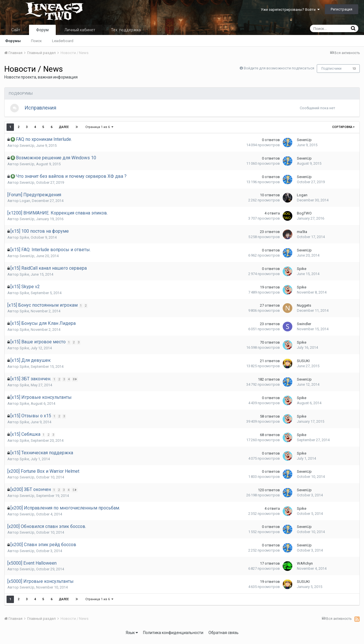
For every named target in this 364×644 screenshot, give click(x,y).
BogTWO (304, 216)
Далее (64, 130)
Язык (132, 635)
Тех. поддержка (126, 30)
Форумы (13, 41)
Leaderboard (63, 41)
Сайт (16, 30)
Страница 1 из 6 (100, 130)
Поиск (36, 41)
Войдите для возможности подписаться (279, 68)
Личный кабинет (80, 30)
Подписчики (331, 69)
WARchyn (305, 566)
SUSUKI (303, 364)
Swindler (304, 327)
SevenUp (27, 148)
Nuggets (304, 308)
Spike (24, 240)
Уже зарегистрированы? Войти (290, 10)
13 (354, 69)
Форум (42, 30)
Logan (25, 204)
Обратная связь (224, 635)
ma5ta (302, 235)
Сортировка (343, 130)
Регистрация (342, 9)
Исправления (43, 109)
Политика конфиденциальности (173, 635)
